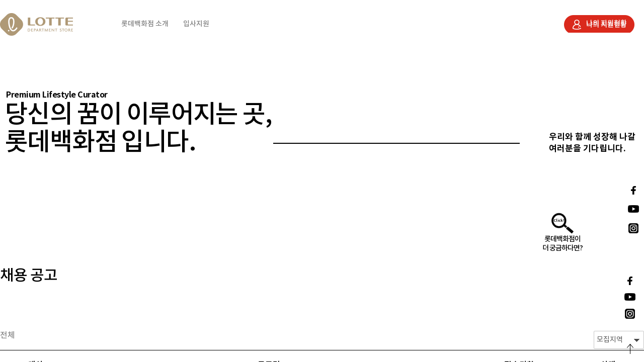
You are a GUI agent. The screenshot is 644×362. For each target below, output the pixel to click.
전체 (8, 335)
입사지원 (196, 24)
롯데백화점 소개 (145, 24)
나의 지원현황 (607, 23)
